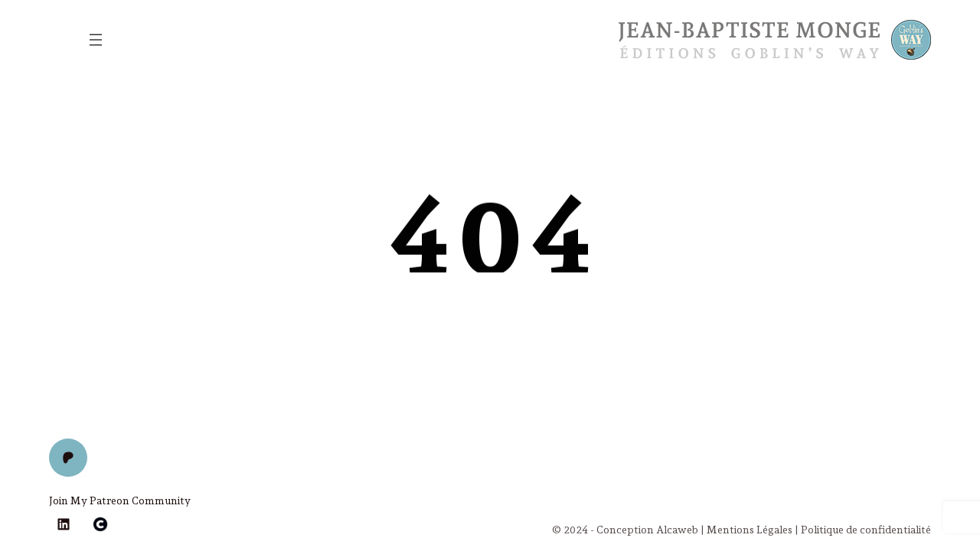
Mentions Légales (750, 530)
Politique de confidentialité (866, 530)
